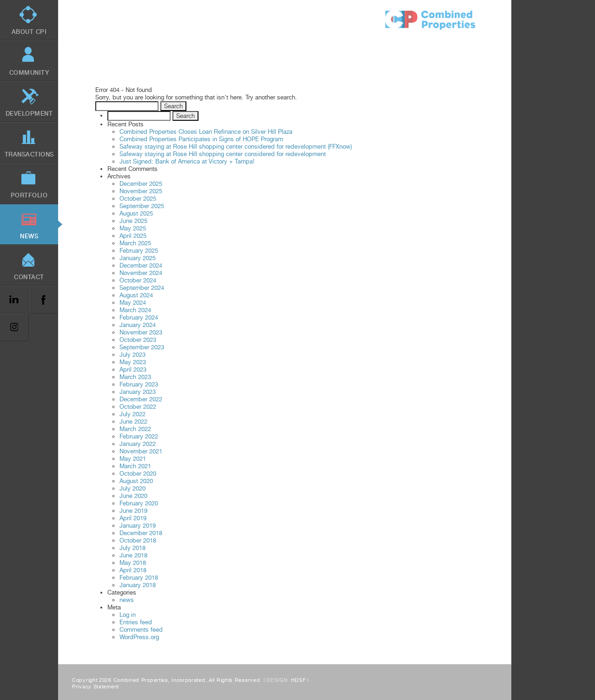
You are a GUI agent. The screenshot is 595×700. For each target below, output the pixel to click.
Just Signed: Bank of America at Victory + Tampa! (187, 161)
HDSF (298, 680)
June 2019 (133, 511)
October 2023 (138, 340)
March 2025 (135, 243)
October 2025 (138, 199)
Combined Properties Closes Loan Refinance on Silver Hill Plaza (206, 132)
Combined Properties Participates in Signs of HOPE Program (201, 139)
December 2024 (141, 265)
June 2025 (133, 221)
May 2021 (133, 459)
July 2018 (132, 548)
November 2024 (141, 273)
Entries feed (136, 622)
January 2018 (138, 585)
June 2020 (133, 496)
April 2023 (133, 370)
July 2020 (132, 488)
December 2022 (141, 399)
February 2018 (139, 578)
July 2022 (132, 414)
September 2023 (142, 347)
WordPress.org (139, 637)
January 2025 (138, 258)
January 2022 (138, 444)
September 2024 (142, 288)
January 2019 (138, 526)
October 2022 (138, 407)
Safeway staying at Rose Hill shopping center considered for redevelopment (223, 154)
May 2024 (133, 303)
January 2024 (138, 325)
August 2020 (136, 481)
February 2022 (139, 436)
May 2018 (133, 563)
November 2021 (141, 451)
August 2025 (136, 213)
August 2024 (136, 295)
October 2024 (138, 280)
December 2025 (141, 184)
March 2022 (135, 429)
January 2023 (138, 392)
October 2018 (138, 540)
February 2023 (139, 384)
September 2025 (142, 206)
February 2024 (139, 317)
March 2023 (135, 377)
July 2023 (132, 355)
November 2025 (141, 191)
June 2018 (133, 555)
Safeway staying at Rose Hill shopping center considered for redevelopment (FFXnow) (236, 147)
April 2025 (133, 236)
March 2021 (135, 466)
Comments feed (141, 630)
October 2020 (138, 474)
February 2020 (139, 503)
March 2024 (135, 310)
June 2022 (133, 422)
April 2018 (133, 570)
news (127, 600)
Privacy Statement (96, 687)
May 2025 (133, 228)
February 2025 (139, 251)
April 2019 (133, 518)
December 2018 (141, 533)
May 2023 (133, 362)
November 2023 (141, 332)
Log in (128, 615)
